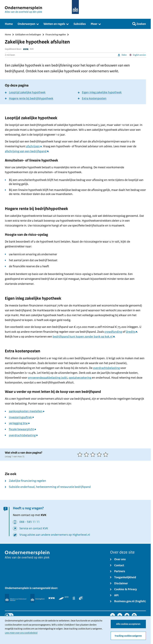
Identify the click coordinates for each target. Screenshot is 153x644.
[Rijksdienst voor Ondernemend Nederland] (16, 598)
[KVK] (52, 598)
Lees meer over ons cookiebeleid (21, 633)
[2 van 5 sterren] (87, 454)
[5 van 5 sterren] (106, 454)
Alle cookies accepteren (128, 624)
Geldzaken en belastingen (28, 35)
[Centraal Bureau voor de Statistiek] (74, 598)
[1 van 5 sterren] (81, 454)
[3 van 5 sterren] (93, 454)
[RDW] (64, 598)
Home (8, 35)
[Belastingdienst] (37, 598)
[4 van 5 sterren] (100, 454)
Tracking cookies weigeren (128, 636)
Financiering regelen (56, 35)
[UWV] (81, 598)
